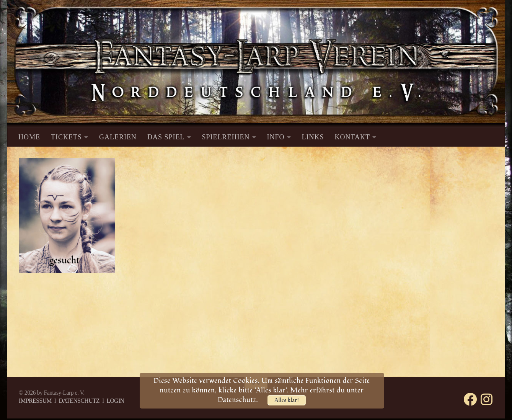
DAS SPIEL (166, 137)
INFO (276, 137)
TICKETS (66, 137)
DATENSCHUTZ (79, 401)
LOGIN (115, 401)
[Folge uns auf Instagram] (487, 399)
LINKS (313, 137)
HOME (29, 137)
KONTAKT (353, 137)
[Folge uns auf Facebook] (470, 399)
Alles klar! (287, 400)
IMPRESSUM (35, 401)
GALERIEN (118, 137)
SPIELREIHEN (226, 137)
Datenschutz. (238, 400)
